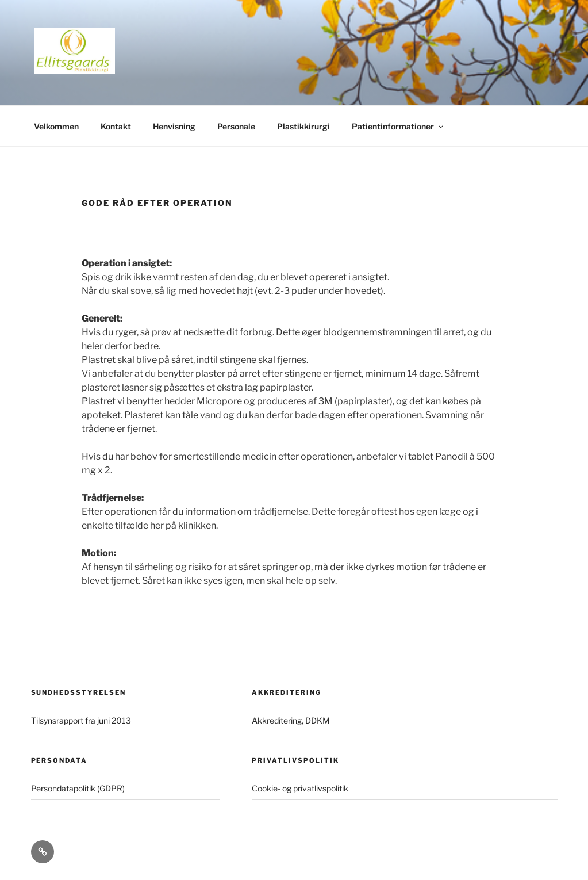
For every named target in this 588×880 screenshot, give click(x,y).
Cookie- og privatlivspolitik (300, 788)
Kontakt (116, 126)
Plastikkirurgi (303, 126)
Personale (236, 126)
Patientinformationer (398, 126)
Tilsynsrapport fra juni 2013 (81, 720)
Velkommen (56, 126)
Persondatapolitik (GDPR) (78, 788)
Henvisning (174, 126)
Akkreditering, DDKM (291, 720)
